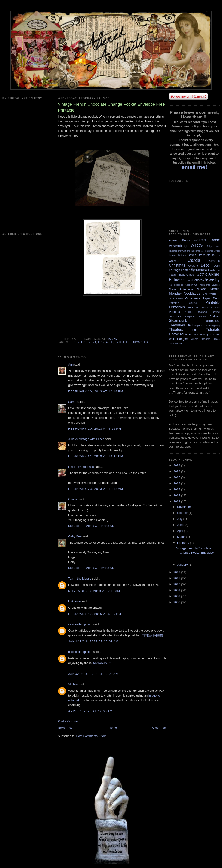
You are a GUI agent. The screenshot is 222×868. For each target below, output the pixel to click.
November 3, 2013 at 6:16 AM (94, 591)
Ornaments (193, 298)
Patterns (174, 303)
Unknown (74, 601)
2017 (177, 477)
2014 (177, 495)
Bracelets (204, 255)
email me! (194, 167)
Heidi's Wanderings (81, 467)
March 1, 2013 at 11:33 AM (92, 526)
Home (113, 728)
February (184, 543)
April (181, 531)
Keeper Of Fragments (198, 285)
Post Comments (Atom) (92, 736)
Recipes (202, 312)
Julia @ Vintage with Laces (86, 439)
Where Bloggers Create (205, 339)
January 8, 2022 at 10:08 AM (93, 674)
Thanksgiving (213, 326)
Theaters (176, 330)
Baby (209, 246)
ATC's (197, 245)
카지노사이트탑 (153, 635)
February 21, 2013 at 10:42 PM (96, 456)
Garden (191, 274)
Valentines (192, 334)
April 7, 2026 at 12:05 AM (90, 711)
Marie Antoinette (181, 289)
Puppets (174, 312)
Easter (185, 270)
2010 (177, 584)
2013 (177, 501)
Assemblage (179, 246)
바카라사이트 (102, 663)
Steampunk (178, 321)
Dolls (217, 265)
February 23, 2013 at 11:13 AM (96, 489)
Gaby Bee (75, 536)
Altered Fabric (207, 240)
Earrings (174, 270)
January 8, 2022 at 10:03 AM (93, 641)
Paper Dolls (211, 298)
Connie (73, 499)
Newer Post (66, 728)
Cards (194, 260)
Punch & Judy (211, 308)
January (183, 565)
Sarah (72, 402)
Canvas (174, 261)
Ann (71, 364)
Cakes (216, 255)
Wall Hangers (179, 339)
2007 (177, 602)
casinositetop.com (80, 624)
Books (173, 255)
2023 (177, 465)
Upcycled (140, 342)
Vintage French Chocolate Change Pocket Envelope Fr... (195, 553)
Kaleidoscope (176, 285)
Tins (194, 330)
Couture (193, 265)
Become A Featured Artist (206, 251)
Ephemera (89, 342)
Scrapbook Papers (195, 317)
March (182, 537)
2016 (177, 483)
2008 (177, 596)
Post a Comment (69, 721)
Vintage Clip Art (210, 334)
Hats (189, 280)
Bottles (182, 255)
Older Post (159, 728)
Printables (123, 342)
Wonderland (175, 344)
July (180, 519)
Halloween (177, 280)
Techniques (195, 325)
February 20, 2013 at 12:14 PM (96, 391)
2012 (177, 572)
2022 (177, 471)
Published (193, 307)
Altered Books (180, 240)
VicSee (73, 684)
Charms (214, 261)
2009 (177, 590)
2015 (177, 489)
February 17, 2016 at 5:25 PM (95, 614)
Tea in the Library (80, 578)
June (181, 525)
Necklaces (192, 293)
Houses (197, 280)
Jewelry (211, 279)
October (183, 513)
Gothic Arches (208, 274)
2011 (177, 578)
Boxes (192, 255)
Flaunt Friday (177, 274)
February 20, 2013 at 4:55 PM (95, 429)
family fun (214, 270)
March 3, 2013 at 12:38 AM (92, 568)
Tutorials (213, 330)
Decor (75, 342)
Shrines (215, 316)
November (185, 507)
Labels (216, 285)
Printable (106, 342)
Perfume (192, 303)
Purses (188, 312)
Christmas (177, 265)
